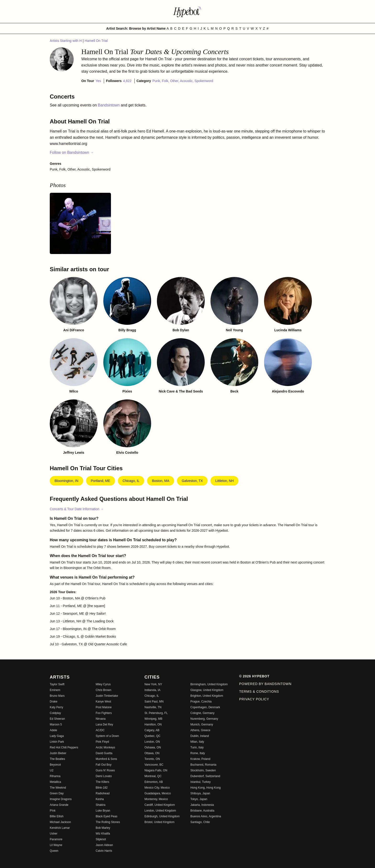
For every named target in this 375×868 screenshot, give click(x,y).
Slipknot (101, 839)
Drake (54, 702)
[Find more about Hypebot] (187, 11)
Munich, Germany (202, 724)
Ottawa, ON (152, 753)
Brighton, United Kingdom (207, 696)
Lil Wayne (56, 845)
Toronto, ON (152, 759)
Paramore (56, 839)
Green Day (57, 793)
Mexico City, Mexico (157, 788)
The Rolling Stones (108, 822)
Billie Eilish (57, 816)
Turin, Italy (197, 747)
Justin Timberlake (107, 696)
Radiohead (103, 793)
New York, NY (153, 684)
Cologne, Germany (202, 713)
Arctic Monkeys (105, 747)
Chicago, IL (131, 481)
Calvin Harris (104, 851)
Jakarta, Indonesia (202, 805)
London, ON (152, 742)
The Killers (102, 782)
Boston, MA (160, 481)
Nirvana (101, 719)
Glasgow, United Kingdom (207, 690)
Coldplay (55, 713)
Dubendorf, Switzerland (205, 776)
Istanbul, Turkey (201, 782)
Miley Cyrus (103, 684)
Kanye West (103, 702)
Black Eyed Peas (107, 816)
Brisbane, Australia (202, 811)
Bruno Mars (57, 696)
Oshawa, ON (153, 747)
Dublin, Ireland (200, 736)
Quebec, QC (152, 736)
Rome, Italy (198, 753)
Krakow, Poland (200, 759)
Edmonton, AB (154, 782)
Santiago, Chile (200, 822)
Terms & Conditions (259, 691)
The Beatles (57, 759)
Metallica (55, 782)
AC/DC (100, 730)
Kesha (100, 799)
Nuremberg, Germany (204, 719)
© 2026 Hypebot (254, 676)
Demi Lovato (104, 776)
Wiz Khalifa (103, 834)
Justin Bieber (58, 753)
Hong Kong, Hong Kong (206, 788)
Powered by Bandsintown (265, 684)
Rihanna (55, 776)
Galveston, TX (192, 481)
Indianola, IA (152, 690)
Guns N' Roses (105, 770)
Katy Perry (56, 707)
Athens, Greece (200, 730)
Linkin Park (57, 742)
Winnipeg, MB (153, 719)
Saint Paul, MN (154, 702)
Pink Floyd (102, 742)
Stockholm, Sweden (203, 770)
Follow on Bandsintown (72, 152)
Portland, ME (101, 481)
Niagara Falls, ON (156, 770)
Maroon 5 (56, 724)
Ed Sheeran (57, 719)
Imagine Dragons (61, 799)
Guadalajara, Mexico (158, 793)
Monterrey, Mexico (156, 799)
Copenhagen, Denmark (205, 707)
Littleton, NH (224, 481)
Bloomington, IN (66, 481)
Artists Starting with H (66, 41)
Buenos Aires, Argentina (206, 816)
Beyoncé (55, 765)
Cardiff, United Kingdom (160, 805)
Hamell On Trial (96, 41)
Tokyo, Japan (199, 799)
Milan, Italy (197, 742)
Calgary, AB (152, 730)
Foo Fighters (104, 713)
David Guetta (104, 753)
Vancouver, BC (154, 765)
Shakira (101, 805)
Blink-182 (102, 788)
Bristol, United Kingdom (159, 822)
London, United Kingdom (160, 811)
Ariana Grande (59, 805)
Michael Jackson (60, 822)
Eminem (55, 690)
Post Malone (104, 707)
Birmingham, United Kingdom (209, 684)
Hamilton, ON (153, 724)
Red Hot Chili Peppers (64, 747)
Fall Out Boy (104, 765)
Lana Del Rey (104, 724)
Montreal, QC (153, 776)
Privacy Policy (254, 699)
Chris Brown (103, 690)
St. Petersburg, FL (156, 713)
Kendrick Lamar (60, 828)
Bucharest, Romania (203, 765)
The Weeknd (58, 788)
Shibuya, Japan (200, 793)
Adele (53, 730)
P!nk (53, 811)
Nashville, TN (153, 707)
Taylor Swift (57, 684)
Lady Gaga (57, 736)
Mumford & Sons (106, 759)
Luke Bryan (103, 811)
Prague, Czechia (201, 702)
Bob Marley (103, 828)
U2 (52, 770)
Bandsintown (109, 105)
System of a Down (107, 736)
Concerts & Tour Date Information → (77, 509)
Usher (54, 834)
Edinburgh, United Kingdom (162, 816)
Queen (54, 851)
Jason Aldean (104, 845)
